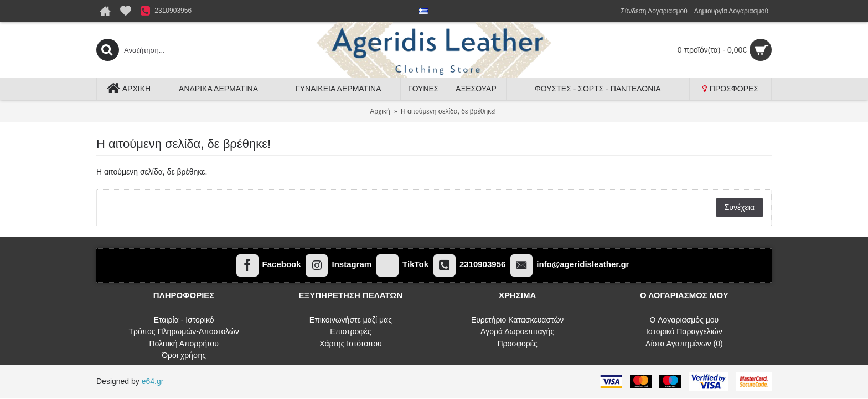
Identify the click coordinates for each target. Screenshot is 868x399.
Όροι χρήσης (184, 355)
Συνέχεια (740, 207)
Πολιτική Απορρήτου (184, 344)
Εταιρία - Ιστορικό (184, 320)
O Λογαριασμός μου (684, 320)
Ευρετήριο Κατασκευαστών (518, 320)
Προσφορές (517, 344)
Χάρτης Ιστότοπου (351, 344)
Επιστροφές (350, 331)
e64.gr (153, 381)
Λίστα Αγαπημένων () (684, 344)
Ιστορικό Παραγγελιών (684, 331)
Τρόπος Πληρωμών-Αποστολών (184, 331)
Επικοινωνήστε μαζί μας (351, 320)
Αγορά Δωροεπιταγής (517, 331)
